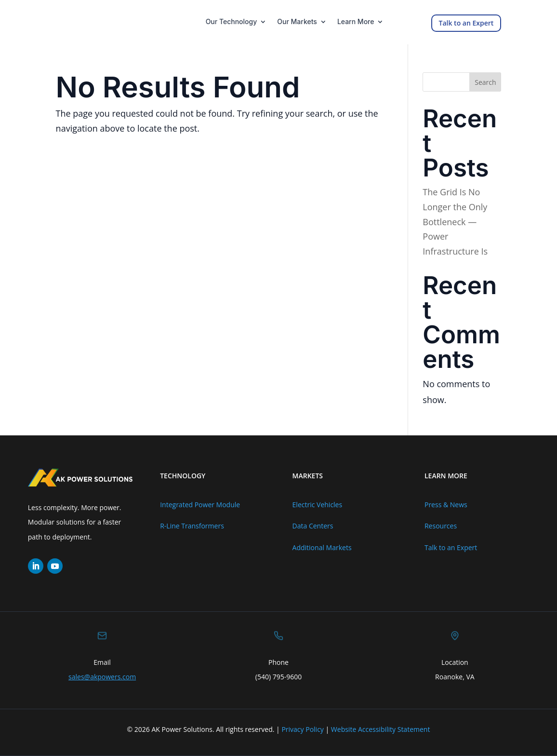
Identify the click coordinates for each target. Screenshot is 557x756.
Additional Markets (322, 547)
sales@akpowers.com (102, 677)
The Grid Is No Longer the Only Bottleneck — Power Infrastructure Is (455, 221)
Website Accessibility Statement (381, 729)
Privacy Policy (302, 729)
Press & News (446, 505)
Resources (441, 526)
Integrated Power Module (200, 505)
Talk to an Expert (466, 23)
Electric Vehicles (318, 505)
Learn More (356, 22)
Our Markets (297, 22)
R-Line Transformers (192, 526)
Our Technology (232, 22)
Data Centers (313, 526)
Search (485, 82)
